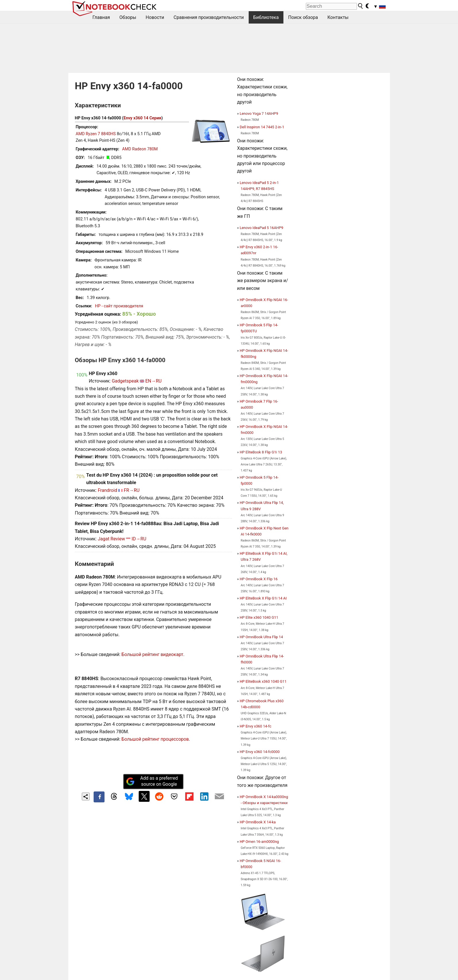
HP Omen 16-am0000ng (259, 842)
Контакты (338, 17)
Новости (155, 17)
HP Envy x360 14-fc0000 (260, 752)
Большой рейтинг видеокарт (152, 654)
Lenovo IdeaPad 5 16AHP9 (262, 228)
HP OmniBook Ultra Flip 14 (261, 637)
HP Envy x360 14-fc (256, 726)
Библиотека (266, 17)
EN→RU (153, 381)
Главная (101, 17)
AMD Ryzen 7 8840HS (96, 134)
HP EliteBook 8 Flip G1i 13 (261, 452)
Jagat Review (111, 539)
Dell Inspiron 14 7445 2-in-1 (262, 127)
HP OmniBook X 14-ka (258, 822)
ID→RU (139, 539)
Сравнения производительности (209, 17)
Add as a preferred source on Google (152, 781)
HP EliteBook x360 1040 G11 (263, 681)
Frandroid (107, 490)
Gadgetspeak (125, 381)
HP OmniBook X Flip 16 (259, 579)
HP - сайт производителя (119, 306)
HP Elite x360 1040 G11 (259, 617)
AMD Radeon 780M (140, 149)
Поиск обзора (303, 17)
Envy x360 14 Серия (142, 118)
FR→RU (132, 490)
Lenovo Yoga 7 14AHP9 (259, 113)
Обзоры (128, 17)
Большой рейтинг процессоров (155, 739)
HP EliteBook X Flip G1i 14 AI (263, 598)
